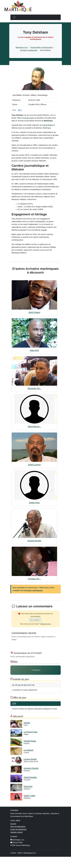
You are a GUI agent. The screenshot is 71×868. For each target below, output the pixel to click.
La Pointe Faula (30, 732)
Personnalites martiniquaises (41, 47)
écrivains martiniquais (34, 590)
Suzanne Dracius (31, 768)
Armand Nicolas (34, 541)
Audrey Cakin (30, 796)
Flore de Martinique (18, 827)
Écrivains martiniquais (29, 50)
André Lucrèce (34, 465)
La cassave (29, 750)
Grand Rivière (48, 125)
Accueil (13, 824)
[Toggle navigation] (14, 17)
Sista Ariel (28, 786)
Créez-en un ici (45, 624)
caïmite (27, 723)
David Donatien (30, 777)
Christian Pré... (34, 579)
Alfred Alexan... (34, 426)
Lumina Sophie (30, 759)
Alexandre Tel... (34, 388)
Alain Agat (34, 350)
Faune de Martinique (18, 829)
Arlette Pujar (34, 503)
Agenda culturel (17, 832)
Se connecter (35, 620)
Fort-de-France (29, 118)
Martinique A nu (22, 47)
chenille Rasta (30, 741)
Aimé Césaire (34, 312)
